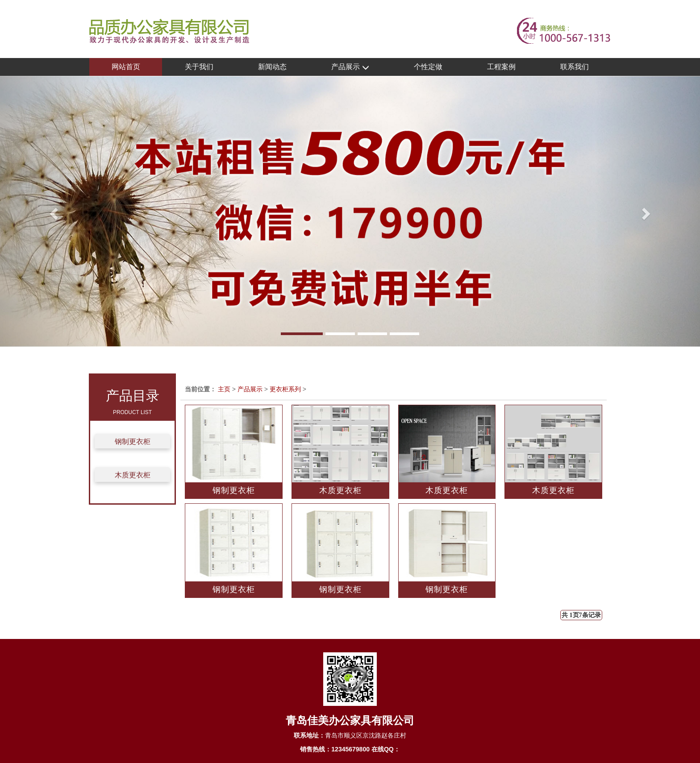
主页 (224, 389)
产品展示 (350, 67)
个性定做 (428, 67)
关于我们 (199, 67)
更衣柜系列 (285, 389)
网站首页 (126, 67)
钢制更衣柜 (133, 442)
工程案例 (501, 67)
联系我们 (575, 67)
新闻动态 (272, 67)
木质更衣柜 (133, 475)
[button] (52, 211)
